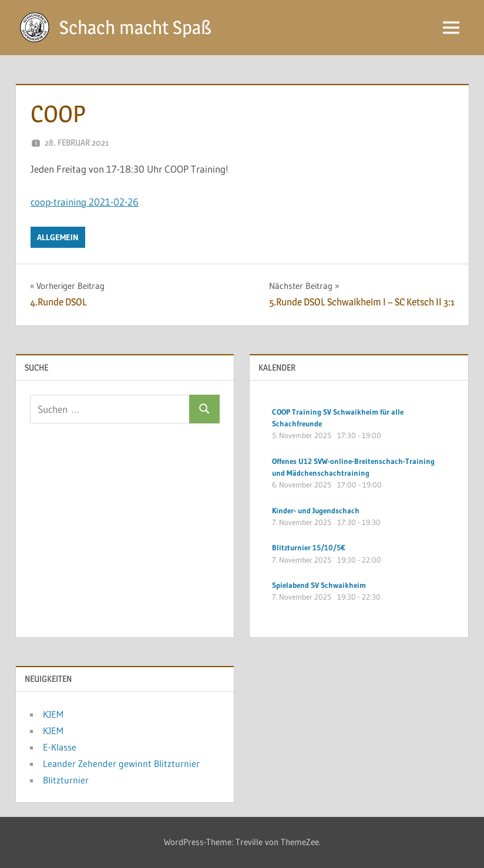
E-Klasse (60, 747)
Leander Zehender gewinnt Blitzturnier (121, 763)
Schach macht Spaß (135, 27)
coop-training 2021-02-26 (85, 202)
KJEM (53, 714)
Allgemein (58, 237)
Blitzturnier (66, 780)
